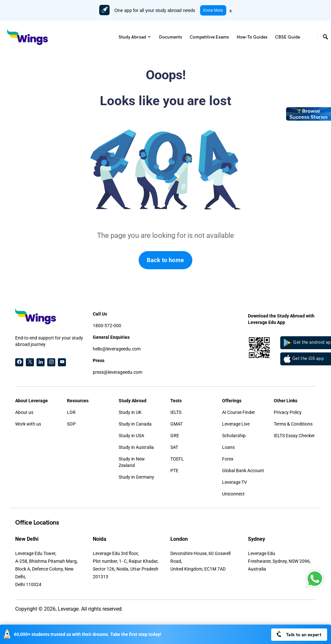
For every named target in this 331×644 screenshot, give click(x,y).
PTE (174, 471)
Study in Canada (135, 424)
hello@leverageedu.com (117, 349)
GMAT (176, 424)
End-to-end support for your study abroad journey (49, 341)
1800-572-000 (107, 326)
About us (24, 412)
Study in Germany (136, 477)
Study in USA (131, 436)
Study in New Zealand (132, 462)
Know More (213, 10)
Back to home (165, 260)
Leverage (68, 609)
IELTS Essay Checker (294, 436)
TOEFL (177, 459)
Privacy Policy (288, 412)
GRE (175, 436)
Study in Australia (136, 447)
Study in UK (130, 412)
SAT (174, 447)
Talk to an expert (299, 634)
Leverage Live (236, 424)
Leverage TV (235, 482)
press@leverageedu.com (117, 372)
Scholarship (234, 436)
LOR (71, 412)
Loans (228, 447)
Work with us (28, 424)
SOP (71, 424)
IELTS (176, 412)
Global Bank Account (243, 471)
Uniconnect (233, 494)
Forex (228, 459)
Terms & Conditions (293, 424)
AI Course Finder (239, 412)
